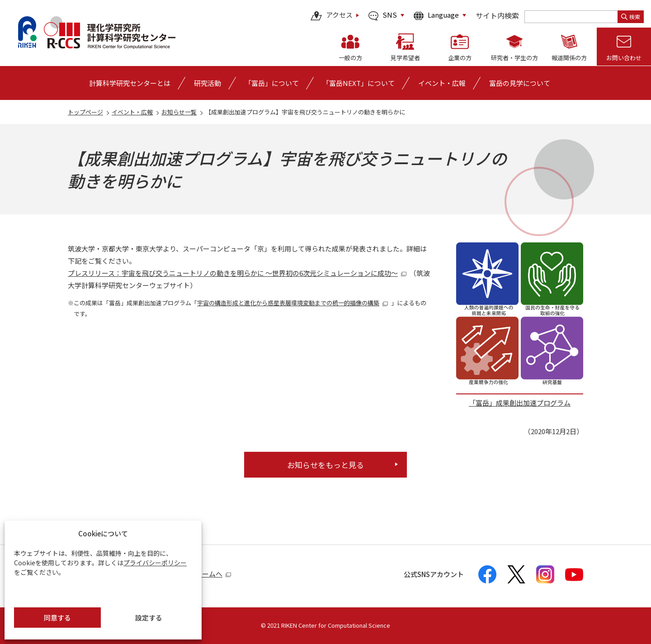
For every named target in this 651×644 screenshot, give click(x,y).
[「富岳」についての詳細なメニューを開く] (272, 83)
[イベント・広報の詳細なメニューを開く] (442, 83)
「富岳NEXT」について (359, 83)
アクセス (332, 16)
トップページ (85, 112)
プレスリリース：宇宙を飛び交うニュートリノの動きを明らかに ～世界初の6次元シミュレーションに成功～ (237, 273)
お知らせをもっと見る (325, 465)
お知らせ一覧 (179, 112)
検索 (631, 17)
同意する (57, 618)
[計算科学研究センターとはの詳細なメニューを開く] (130, 83)
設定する (149, 618)
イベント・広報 (132, 112)
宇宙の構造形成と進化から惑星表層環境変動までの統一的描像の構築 (293, 303)
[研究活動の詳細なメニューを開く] (208, 83)
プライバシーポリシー (155, 563)
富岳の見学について (520, 83)
